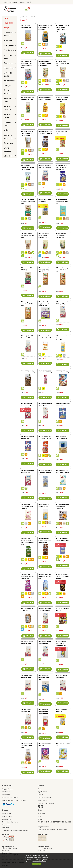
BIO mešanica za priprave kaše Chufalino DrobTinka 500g (28, 168)
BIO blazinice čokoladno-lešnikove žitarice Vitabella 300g (63, 506)
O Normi (40, 789)
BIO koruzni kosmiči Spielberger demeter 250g (27, 746)
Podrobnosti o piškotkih (39, 861)
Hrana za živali (7, 124)
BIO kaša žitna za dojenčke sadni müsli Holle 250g (27, 506)
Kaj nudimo (6, 828)
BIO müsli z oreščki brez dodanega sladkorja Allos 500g (28, 202)
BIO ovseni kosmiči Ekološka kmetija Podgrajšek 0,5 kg (61, 644)
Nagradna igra (42, 813)
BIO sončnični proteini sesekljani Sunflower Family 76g (62, 99)
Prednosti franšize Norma (10, 822)
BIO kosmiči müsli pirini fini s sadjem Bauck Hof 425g (45, 438)
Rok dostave (6, 792)
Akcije (6, 28)
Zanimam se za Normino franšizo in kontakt (15, 831)
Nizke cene (8, 23)
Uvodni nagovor (7, 813)
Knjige (6, 130)
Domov (23, 16)
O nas (5, 2)
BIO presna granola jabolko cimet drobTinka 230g (62, 63)
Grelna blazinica (7, 149)
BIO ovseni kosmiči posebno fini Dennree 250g (62, 438)
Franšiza (40, 795)
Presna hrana (9, 68)
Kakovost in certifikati (44, 798)
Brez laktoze (9, 50)
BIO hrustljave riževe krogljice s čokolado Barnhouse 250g (44, 304)
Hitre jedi (8, 86)
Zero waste (9, 143)
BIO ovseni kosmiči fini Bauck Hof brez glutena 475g (45, 576)
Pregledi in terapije (43, 827)
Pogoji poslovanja (8, 789)
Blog (28, 2)
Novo (6, 18)
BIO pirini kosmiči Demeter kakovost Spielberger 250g (43, 712)
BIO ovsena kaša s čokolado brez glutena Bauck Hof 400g (45, 540)
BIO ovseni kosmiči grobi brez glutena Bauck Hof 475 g (45, 472)
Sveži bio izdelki (8, 100)
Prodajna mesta (13, 2)
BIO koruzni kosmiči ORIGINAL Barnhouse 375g (44, 678)
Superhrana (8, 63)
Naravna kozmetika (8, 108)
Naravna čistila (7, 116)
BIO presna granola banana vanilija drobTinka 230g (44, 236)
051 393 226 (6, 850)
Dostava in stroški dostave (10, 798)
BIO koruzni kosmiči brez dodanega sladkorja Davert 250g (63, 338)
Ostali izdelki (9, 156)
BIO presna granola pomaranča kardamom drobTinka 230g (45, 63)
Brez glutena (9, 45)
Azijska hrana (9, 81)
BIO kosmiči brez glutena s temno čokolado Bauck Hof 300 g (63, 576)
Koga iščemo (6, 825)
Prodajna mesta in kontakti (46, 803)
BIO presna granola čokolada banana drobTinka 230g (61, 236)
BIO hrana (8, 41)
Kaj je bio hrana (42, 792)
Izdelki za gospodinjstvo (9, 137)
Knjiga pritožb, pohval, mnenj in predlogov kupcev (53, 830)
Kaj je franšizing (7, 816)
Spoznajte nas (7, 819)
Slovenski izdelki (8, 74)
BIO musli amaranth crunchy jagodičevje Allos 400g (44, 270)
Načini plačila (6, 795)
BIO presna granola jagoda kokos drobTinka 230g (28, 236)
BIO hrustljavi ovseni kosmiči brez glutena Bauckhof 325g (62, 168)
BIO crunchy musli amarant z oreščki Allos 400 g (28, 304)
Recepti (23, 2)
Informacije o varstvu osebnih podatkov (14, 800)
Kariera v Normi (42, 800)
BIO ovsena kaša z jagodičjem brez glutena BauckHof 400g (28, 576)
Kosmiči (33, 16)
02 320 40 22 (41, 850)
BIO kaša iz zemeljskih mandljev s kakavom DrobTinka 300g (27, 133)
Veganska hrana (8, 57)
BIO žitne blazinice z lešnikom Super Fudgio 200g (62, 202)
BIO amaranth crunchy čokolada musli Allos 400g (62, 270)
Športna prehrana (7, 92)
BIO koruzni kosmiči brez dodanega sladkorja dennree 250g (45, 27)
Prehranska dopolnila (8, 34)
